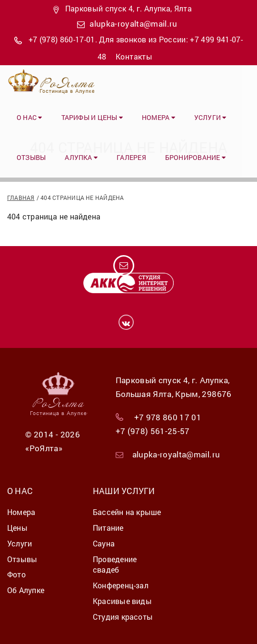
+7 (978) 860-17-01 (62, 39)
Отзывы (31, 157)
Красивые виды (122, 601)
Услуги (210, 117)
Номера (158, 117)
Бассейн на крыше (127, 512)
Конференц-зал (121, 585)
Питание (108, 528)
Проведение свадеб (115, 565)
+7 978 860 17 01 (168, 417)
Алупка (81, 157)
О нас (30, 117)
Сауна (104, 543)
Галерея (131, 157)
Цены (17, 528)
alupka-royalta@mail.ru (133, 24)
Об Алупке (26, 590)
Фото (16, 574)
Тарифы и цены (92, 117)
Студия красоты (123, 617)
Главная (21, 198)
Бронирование (195, 157)
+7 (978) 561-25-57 (153, 431)
